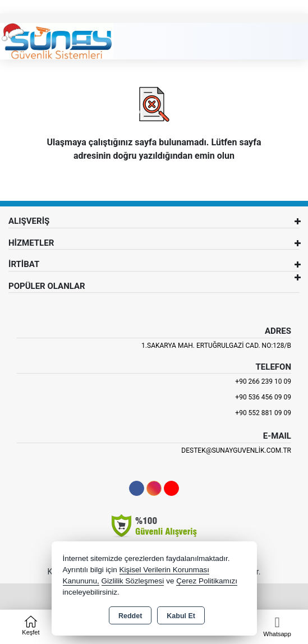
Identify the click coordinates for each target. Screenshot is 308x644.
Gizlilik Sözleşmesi (133, 581)
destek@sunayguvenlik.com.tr (236, 450)
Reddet (130, 616)
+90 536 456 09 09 (263, 397)
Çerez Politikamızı (207, 581)
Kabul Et (181, 616)
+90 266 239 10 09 (263, 381)
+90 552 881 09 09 (263, 413)
